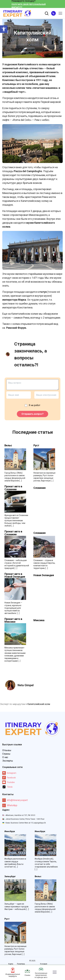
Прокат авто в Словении (13, 488)
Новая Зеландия (44, 575)
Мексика (39, 620)
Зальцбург (10, 876)
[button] (4, 29)
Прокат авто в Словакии (13, 533)
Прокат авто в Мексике (13, 620)
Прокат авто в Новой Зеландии (15, 575)
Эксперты (8, 761)
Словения (39, 488)
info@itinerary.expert (15, 800)
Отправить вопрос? (32, 414)
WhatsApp (10, 805)
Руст (36, 445)
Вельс (8, 445)
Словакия (39, 533)
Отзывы (7, 750)
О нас (5, 757)
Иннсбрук (10, 831)
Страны (6, 754)
